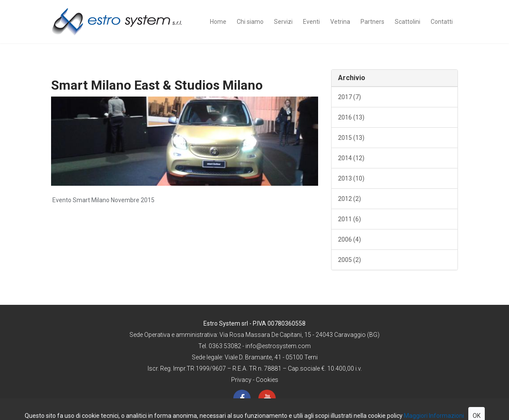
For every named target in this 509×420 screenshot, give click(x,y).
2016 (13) (351, 117)
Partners (372, 22)
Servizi (283, 22)
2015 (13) (351, 138)
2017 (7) (350, 97)
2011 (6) (350, 219)
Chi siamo (250, 22)
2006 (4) (350, 239)
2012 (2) (350, 199)
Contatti (442, 22)
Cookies (267, 380)
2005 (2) (350, 260)
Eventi (311, 22)
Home (218, 22)
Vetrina (340, 22)
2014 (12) (351, 158)
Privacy (241, 380)
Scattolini (408, 22)
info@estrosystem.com (278, 346)
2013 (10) (351, 178)
